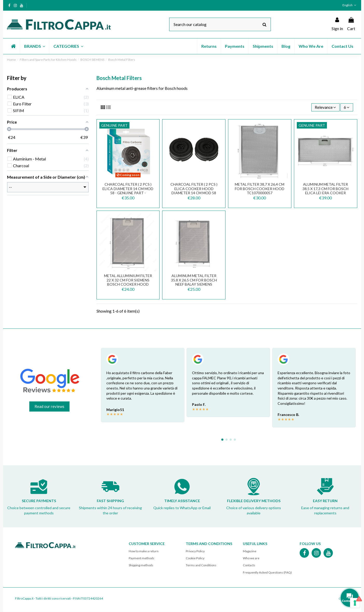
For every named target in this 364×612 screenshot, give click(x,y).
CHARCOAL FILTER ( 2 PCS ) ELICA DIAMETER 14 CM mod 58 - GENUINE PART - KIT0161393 (128, 191)
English (350, 5)
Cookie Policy (195, 558)
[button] (34, 46)
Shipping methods (141, 565)
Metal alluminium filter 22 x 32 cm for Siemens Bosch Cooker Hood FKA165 (128, 282)
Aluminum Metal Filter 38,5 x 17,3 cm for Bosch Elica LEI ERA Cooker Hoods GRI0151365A (325, 191)
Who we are (251, 558)
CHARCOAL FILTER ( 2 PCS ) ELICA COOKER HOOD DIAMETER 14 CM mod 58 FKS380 (194, 191)
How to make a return (144, 551)
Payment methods (142, 558)
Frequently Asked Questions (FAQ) (267, 573)
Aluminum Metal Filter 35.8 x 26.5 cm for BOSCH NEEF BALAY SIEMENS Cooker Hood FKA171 (194, 282)
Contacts (249, 565)
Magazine (250, 551)
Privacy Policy (195, 551)
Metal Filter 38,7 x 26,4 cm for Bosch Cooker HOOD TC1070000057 (260, 189)
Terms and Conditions (201, 565)
